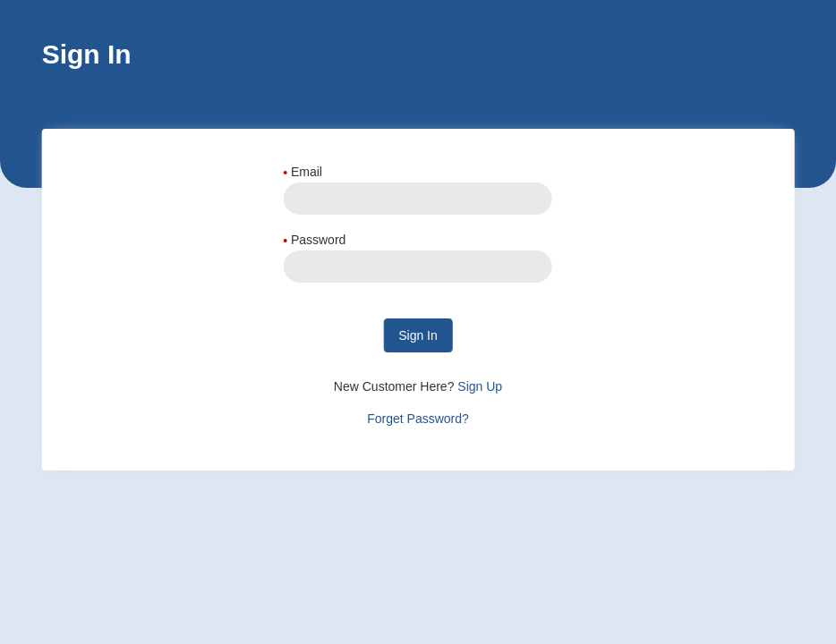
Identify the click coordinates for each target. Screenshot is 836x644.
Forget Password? (418, 419)
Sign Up (478, 386)
